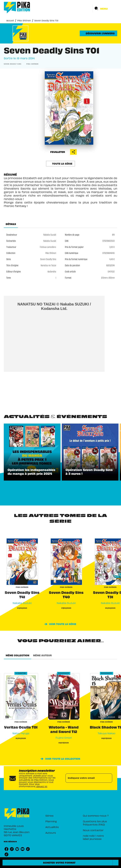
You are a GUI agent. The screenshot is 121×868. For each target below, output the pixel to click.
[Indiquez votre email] (85, 778)
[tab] (11, 224)
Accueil (10, 20)
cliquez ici (42, 786)
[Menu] (105, 9)
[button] (98, 33)
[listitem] (6, 849)
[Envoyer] (108, 778)
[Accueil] (17, 8)
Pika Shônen (24, 20)
